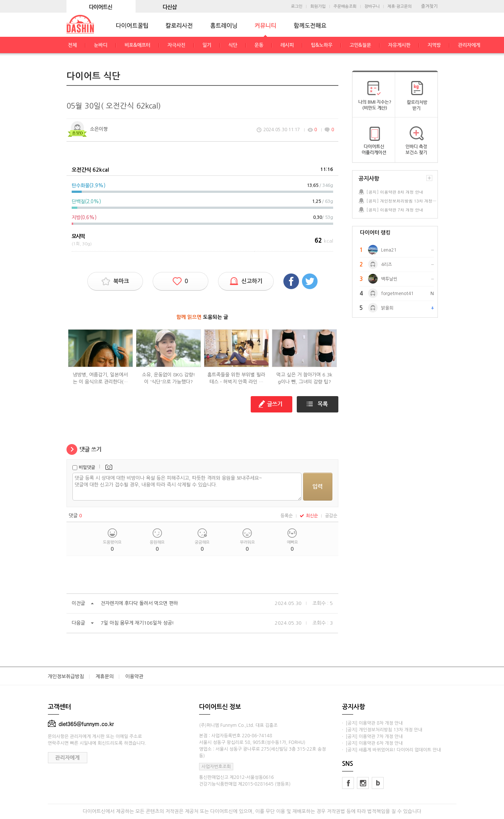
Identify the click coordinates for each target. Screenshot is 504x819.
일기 (207, 45)
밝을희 (387, 308)
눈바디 (101, 45)
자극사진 (176, 45)
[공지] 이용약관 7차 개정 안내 (395, 210)
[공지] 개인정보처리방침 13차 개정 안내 (402, 201)
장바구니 (372, 7)
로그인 (297, 7)
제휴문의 (105, 676)
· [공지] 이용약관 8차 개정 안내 (373, 723)
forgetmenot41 (397, 294)
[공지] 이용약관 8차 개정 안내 (395, 192)
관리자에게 (469, 45)
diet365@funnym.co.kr (81, 724)
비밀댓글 (87, 467)
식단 (233, 45)
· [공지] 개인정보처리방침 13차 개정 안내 (382, 730)
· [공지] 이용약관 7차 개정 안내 (373, 737)
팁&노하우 (322, 45)
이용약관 (134, 676)
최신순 (309, 516)
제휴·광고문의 (399, 7)
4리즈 (386, 265)
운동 (259, 45)
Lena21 (389, 250)
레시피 (287, 45)
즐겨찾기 (429, 6)
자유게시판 (399, 45)
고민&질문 (360, 45)
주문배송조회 (345, 7)
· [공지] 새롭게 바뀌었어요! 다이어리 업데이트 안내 (391, 750)
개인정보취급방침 (66, 676)
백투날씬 (389, 279)
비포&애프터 (137, 45)
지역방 (434, 45)
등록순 (287, 516)
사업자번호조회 (216, 767)
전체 (72, 45)
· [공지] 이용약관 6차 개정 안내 (373, 743)
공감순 (331, 516)
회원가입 (318, 7)
